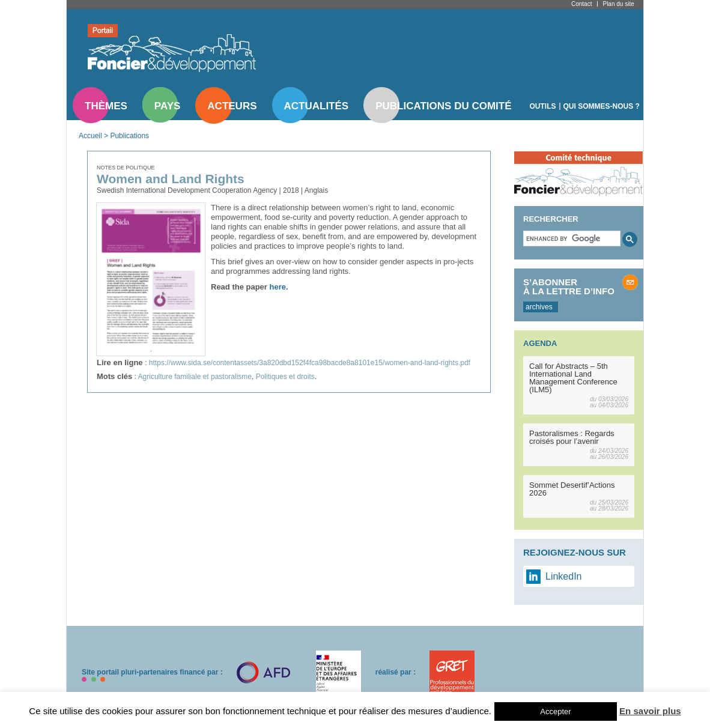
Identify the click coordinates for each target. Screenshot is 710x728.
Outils (543, 106)
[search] (571, 238)
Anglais (316, 190)
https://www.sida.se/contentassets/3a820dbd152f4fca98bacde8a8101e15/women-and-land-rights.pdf (310, 363)
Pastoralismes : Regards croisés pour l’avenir (572, 437)
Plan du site (618, 4)
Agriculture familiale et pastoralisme (195, 377)
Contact (581, 4)
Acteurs (232, 106)
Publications (129, 136)
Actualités (317, 106)
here (278, 287)
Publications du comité (443, 106)
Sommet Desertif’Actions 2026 (572, 489)
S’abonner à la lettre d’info (569, 287)
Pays (167, 106)
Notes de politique (126, 168)
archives (539, 307)
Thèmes (106, 106)
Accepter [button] (555, 711)
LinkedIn (564, 576)
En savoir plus (650, 711)
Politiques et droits (285, 377)
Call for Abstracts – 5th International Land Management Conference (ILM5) (573, 378)
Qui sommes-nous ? (602, 106)
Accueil (90, 136)
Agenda (540, 343)
